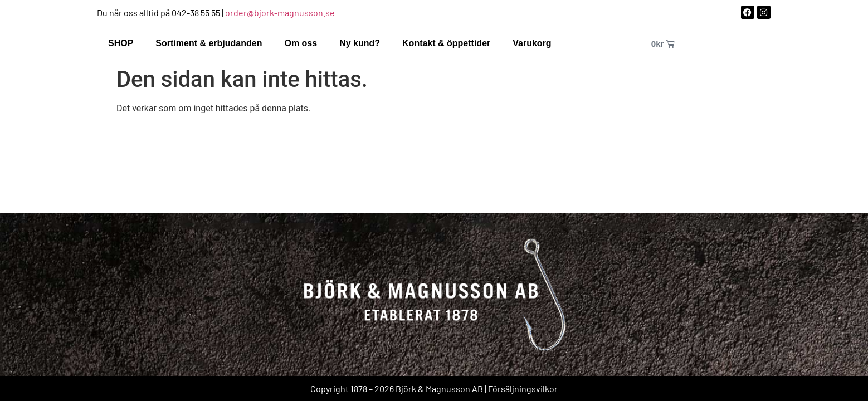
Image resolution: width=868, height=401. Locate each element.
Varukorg (532, 43)
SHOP (121, 43)
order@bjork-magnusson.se (280, 13)
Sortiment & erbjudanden (209, 43)
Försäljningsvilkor (523, 388)
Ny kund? (360, 43)
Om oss (301, 43)
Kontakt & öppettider (446, 43)
